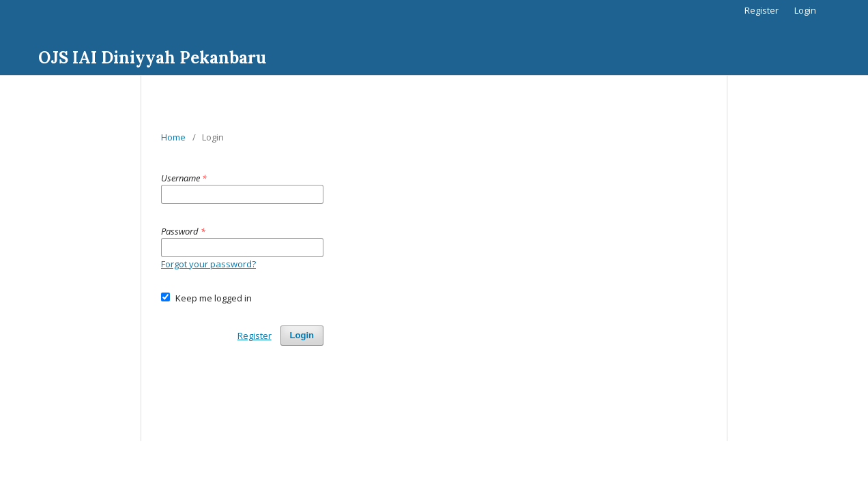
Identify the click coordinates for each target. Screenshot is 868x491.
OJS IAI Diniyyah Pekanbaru (152, 58)
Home (173, 137)
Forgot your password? (208, 264)
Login (805, 10)
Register (762, 10)
